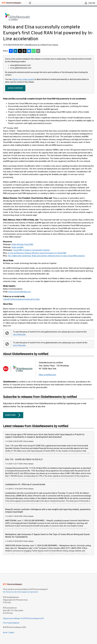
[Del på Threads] (25, 51)
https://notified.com (47, 375)
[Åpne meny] (30, 3)
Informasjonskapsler (11, 623)
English (11, 633)
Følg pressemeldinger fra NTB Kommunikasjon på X (23, 618)
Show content (15, 88)
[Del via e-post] (38, 51)
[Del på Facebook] (11, 51)
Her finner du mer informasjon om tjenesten (21, 592)
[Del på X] (20, 51)
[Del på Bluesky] (29, 51)
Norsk (5, 633)
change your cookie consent (23, 79)
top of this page (19, 334)
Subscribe (13, 415)
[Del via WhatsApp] (34, 51)
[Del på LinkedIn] (15, 51)
